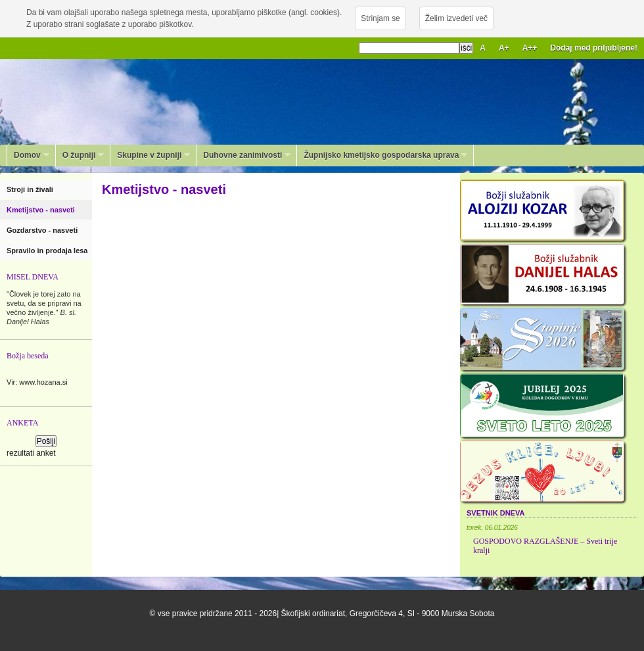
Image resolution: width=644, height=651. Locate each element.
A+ (504, 48)
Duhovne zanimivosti (243, 155)
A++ (530, 48)
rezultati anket (31, 453)
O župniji (80, 155)
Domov (28, 155)
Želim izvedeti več (456, 18)
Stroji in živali (31, 189)
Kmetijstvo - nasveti (42, 210)
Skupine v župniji (150, 155)
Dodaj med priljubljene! (594, 48)
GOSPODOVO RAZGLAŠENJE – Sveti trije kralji (545, 546)
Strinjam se (380, 18)
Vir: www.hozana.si (37, 382)
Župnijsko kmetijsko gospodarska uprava (382, 155)
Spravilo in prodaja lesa (48, 251)
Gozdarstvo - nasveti (43, 230)
